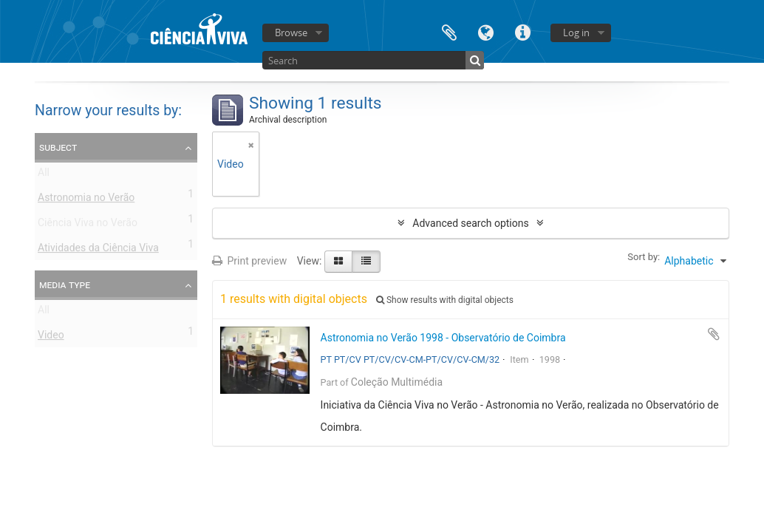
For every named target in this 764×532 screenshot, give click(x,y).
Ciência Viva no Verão (88, 225)
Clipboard (449, 31)
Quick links (523, 31)
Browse (291, 33)
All (44, 175)
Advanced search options (470, 223)
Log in (576, 33)
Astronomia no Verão (86, 200)
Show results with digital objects (445, 300)
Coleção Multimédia (397, 382)
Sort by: (644, 257)
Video (51, 338)
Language (486, 31)
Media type (65, 284)
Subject (58, 147)
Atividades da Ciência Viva (98, 250)
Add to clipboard (714, 334)
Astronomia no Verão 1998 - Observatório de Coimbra (443, 338)
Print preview (249, 261)
